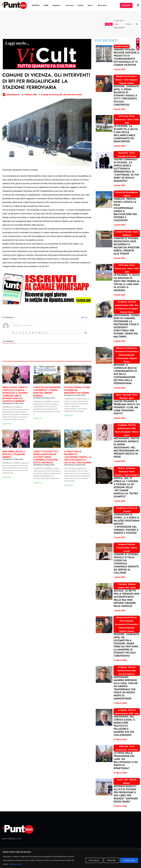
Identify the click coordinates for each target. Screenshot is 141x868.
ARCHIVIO (36, 5)
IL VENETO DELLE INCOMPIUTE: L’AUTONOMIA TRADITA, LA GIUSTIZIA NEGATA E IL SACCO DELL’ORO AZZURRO (78, 457)
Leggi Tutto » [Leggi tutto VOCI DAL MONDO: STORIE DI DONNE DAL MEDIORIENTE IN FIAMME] (69, 416)
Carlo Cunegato (131, 80)
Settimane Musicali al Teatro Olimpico (125, 472)
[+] (46, 333)
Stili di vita (102, 5)
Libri (126, 780)
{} (43, 333)
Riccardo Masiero (127, 674)
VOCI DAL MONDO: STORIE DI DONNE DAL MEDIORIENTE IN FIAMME (77, 390)
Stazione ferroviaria (72, 95)
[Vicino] (139, 849)
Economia (70, 5)
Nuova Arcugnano (123, 432)
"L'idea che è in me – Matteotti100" (119, 24)
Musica (122, 468)
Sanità (133, 588)
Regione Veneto (127, 83)
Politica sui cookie (15, 864)
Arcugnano (123, 302)
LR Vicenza (123, 116)
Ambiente (56, 5)
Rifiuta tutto (111, 860)
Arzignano (123, 667)
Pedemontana (122, 358)
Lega (136, 713)
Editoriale (124, 746)
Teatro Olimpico (131, 475)
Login (85, 317)
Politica (81, 5)
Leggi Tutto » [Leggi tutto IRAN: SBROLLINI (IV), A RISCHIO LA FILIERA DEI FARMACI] (7, 477)
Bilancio (119, 80)
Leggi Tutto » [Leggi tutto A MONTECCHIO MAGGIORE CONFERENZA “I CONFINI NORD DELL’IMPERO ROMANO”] (38, 418)
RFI (61, 95)
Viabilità (127, 196)
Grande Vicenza (122, 46)
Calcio (119, 395)
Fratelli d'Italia (123, 548)
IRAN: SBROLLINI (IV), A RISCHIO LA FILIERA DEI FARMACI (14, 454)
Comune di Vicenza (50, 95)
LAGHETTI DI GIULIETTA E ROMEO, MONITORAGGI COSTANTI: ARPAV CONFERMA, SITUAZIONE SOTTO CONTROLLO (46, 457)
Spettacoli (123, 153)
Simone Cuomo (127, 312)
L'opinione (122, 584)
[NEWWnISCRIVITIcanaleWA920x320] (47, 289)
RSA (127, 588)
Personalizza (94, 860)
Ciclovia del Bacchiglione (126, 192)
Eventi (120, 780)
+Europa (130, 24)
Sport (90, 5)
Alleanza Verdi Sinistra (126, 76)
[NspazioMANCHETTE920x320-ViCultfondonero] (47, 54)
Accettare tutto (129, 860)
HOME (46, 5)
